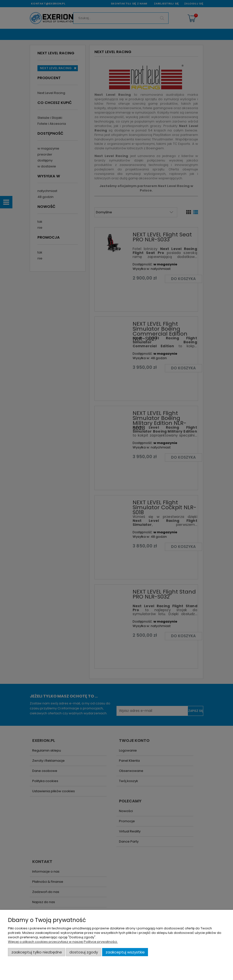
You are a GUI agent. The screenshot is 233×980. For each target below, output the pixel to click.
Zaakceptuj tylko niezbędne (37, 952)
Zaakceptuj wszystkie (125, 952)
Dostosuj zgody (84, 952)
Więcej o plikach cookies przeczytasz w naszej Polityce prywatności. (63, 942)
